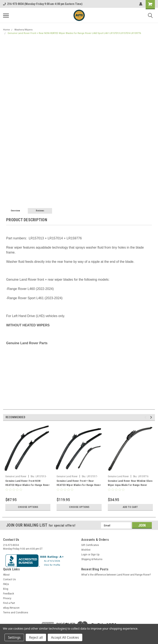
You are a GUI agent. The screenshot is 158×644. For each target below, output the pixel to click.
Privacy (7, 598)
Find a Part (9, 603)
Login (84, 555)
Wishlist (86, 550)
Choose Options (28, 507)
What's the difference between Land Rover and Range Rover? (116, 575)
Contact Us (9, 579)
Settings (14, 637)
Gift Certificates (90, 545)
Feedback (9, 594)
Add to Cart (130, 507)
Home (6, 30)
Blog (6, 589)
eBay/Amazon (11, 608)
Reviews (40, 211)
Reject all (36, 637)
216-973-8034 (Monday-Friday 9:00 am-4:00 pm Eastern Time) (43, 4)
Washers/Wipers (23, 30)
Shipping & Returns (92, 559)
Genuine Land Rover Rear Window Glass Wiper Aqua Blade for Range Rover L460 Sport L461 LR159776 (130, 485)
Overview (15, 211)
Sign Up (95, 555)
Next (152, 417)
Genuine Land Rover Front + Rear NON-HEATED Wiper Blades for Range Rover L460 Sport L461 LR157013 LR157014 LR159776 (74, 33)
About (6, 575)
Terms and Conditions (16, 613)
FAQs (6, 584)
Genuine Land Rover (16, 476)
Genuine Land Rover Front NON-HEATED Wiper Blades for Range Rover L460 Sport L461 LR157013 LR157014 (27, 485)
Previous (146, 417)
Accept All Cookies (65, 637)
